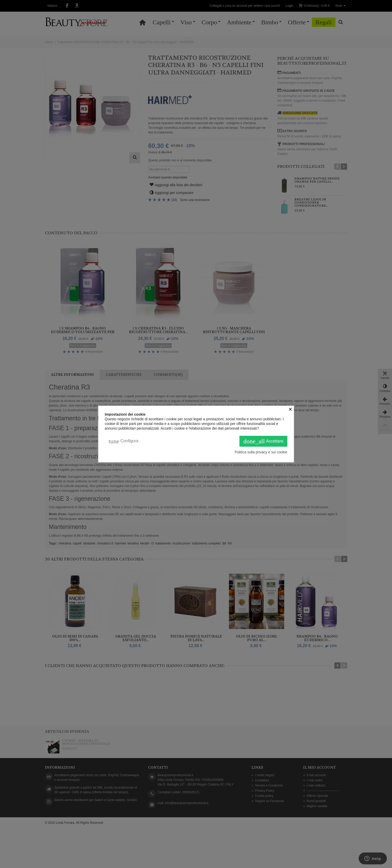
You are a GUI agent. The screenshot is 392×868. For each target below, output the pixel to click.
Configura (123, 441)
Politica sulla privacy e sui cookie (261, 452)
